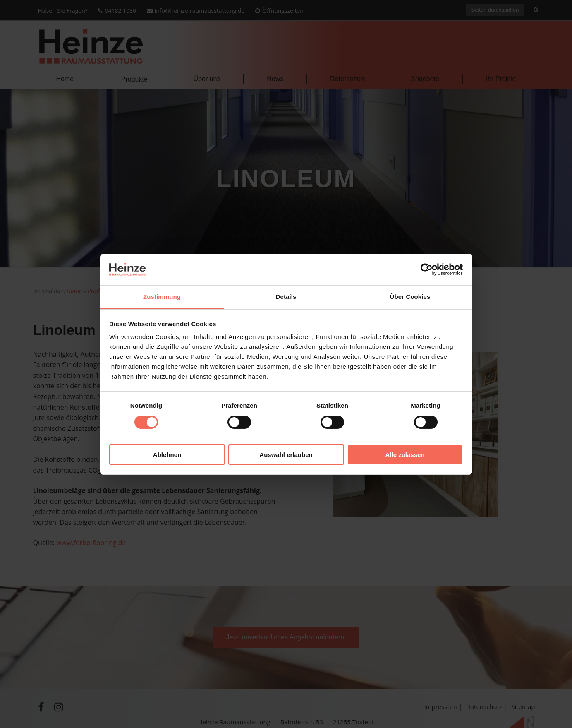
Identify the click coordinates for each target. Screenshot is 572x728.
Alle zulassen (405, 455)
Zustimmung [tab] (162, 297)
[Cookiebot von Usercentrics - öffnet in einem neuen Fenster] (427, 269)
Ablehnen (167, 455)
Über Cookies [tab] (410, 297)
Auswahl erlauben (286, 455)
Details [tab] (286, 297)
